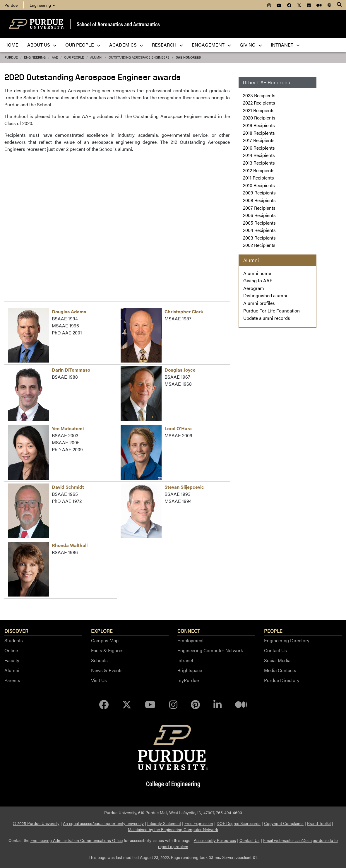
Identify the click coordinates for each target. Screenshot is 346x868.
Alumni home (257, 273)
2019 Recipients (259, 125)
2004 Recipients (259, 230)
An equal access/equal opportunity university (103, 823)
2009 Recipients (259, 193)
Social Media (277, 660)
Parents (12, 680)
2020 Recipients (259, 118)
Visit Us (99, 680)
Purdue (11, 57)
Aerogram (254, 288)
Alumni (12, 670)
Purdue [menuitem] (11, 5)
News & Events (107, 670)
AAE (55, 57)
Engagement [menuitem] (211, 45)
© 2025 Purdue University (36, 823)
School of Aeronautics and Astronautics (118, 24)
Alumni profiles (259, 303)
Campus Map (105, 640)
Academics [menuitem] (126, 45)
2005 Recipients (259, 223)
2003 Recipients (259, 238)
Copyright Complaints (284, 823)
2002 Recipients (259, 245)
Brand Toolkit (319, 823)
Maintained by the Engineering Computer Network (173, 829)
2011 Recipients (258, 178)
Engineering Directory (287, 640)
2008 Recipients (259, 200)
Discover (16, 631)
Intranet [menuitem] (285, 45)
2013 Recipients (259, 163)
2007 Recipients (259, 208)
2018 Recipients (259, 133)
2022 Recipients (259, 103)
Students (14, 640)
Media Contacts (280, 670)
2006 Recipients (259, 215)
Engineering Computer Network (210, 650)
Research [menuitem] (167, 45)
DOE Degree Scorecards (239, 823)
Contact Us (275, 650)
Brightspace (190, 670)
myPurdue (188, 680)
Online (11, 650)
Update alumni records (267, 318)
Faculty (12, 660)
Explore (102, 631)
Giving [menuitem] (251, 45)
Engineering (42, 5)
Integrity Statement (164, 823)
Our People (74, 57)
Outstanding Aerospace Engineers (139, 57)
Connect (189, 631)
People (273, 631)
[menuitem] (269, 5)
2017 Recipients (259, 140)
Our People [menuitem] (83, 45)
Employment (191, 640)
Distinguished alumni (265, 295)
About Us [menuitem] (42, 45)
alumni (96, 57)
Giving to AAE (258, 280)
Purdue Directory (282, 680)
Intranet (185, 660)
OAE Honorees (188, 57)
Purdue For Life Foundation (272, 311)
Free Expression (199, 823)
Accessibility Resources (215, 840)
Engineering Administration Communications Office (77, 840)
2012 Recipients (259, 170)
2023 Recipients (259, 95)
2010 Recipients (259, 185)
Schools (99, 660)
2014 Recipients (259, 155)
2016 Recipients (259, 148)
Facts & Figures (107, 650)
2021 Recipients (259, 110)
